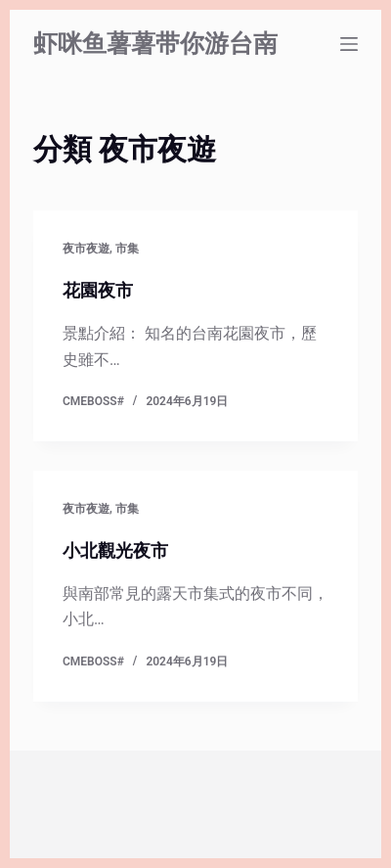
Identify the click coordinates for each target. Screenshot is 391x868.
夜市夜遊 (86, 249)
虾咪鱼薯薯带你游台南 (155, 44)
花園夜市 (98, 290)
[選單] (349, 44)
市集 (127, 249)
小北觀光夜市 (115, 550)
